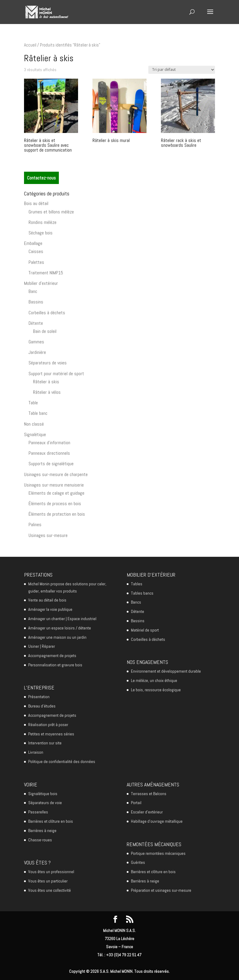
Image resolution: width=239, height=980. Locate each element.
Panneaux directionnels (49, 453)
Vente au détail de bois (47, 600)
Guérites (138, 862)
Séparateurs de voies (48, 363)
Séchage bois (41, 233)
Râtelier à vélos (47, 392)
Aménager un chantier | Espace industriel (62, 619)
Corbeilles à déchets (47, 313)
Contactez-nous (41, 178)
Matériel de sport (145, 630)
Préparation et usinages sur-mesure (161, 890)
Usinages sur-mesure (48, 535)
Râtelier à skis (46, 382)
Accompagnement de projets (52, 656)
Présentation (39, 697)
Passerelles (38, 812)
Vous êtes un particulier (48, 881)
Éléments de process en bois (55, 504)
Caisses (36, 251)
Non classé (34, 424)
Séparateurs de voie (45, 803)
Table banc (38, 413)
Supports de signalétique (51, 464)
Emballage (33, 243)
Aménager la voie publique (50, 609)
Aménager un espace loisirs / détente (60, 628)
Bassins (36, 302)
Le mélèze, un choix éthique (154, 680)
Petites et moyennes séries (51, 734)
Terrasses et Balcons (149, 794)
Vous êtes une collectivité (50, 890)
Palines (35, 525)
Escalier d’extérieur (147, 812)
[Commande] (182, 70)
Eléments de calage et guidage (56, 493)
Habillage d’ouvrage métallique (157, 821)
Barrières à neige (42, 831)
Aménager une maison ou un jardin (57, 637)
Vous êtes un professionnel (51, 872)
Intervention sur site (45, 743)
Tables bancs (142, 593)
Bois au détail (36, 203)
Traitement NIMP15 (46, 273)
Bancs (136, 602)
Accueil (30, 45)
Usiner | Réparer (42, 646)
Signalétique (35, 434)
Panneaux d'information (49, 443)
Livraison (36, 752)
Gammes (36, 342)
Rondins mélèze (42, 222)
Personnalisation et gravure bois (55, 665)
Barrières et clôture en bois (51, 821)
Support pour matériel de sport (56, 374)
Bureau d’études (42, 706)
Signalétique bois (43, 794)
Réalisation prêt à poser (48, 725)
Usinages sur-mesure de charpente (56, 474)
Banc (33, 291)
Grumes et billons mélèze (51, 212)
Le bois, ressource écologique (156, 690)
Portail (136, 803)
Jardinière (37, 352)
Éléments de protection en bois (57, 514)
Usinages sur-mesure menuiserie (54, 485)
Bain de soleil (45, 331)
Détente (36, 323)
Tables (137, 584)
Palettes (36, 262)
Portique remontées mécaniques (158, 853)
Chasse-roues (40, 840)
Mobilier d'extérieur (41, 283)
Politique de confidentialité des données (62, 761)
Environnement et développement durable (166, 671)
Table (33, 403)
